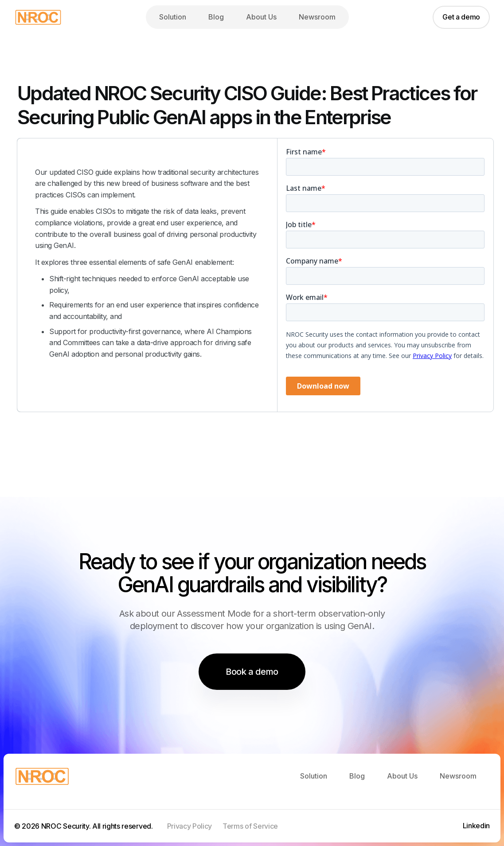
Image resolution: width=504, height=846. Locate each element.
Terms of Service (250, 826)
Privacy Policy (190, 826)
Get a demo (461, 17)
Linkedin (476, 826)
